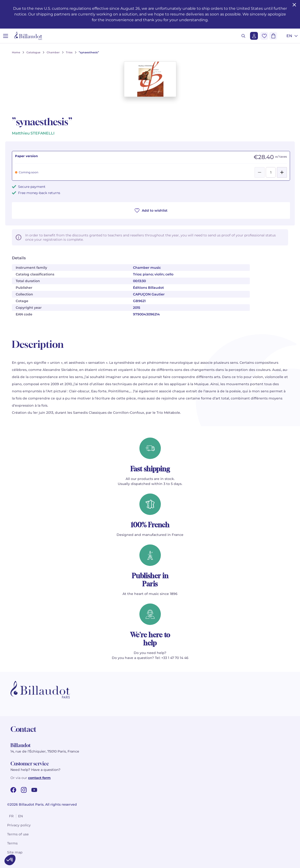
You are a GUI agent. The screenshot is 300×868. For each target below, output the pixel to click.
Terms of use (18, 834)
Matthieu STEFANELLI (33, 133)
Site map (15, 852)
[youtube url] (34, 790)
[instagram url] (24, 790)
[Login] (254, 36)
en (20, 816)
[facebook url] (13, 790)
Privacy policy (19, 825)
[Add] (282, 172)
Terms (12, 843)
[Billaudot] (28, 36)
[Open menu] (6, 36)
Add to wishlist (151, 210)
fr (11, 816)
